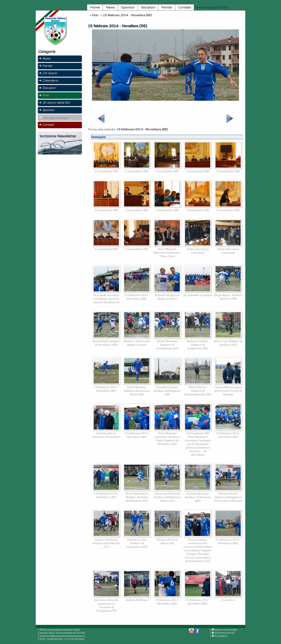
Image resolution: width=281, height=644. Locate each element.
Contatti (184, 7)
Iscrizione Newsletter (58, 136)
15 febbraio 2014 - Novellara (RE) (127, 15)
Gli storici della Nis (56, 103)
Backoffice (221, 636)
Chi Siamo (50, 73)
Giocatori (148, 7)
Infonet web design (226, 630)
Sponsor (128, 7)
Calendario (50, 81)
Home (95, 7)
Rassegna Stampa (55, 117)
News (110, 7)
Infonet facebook (224, 633)
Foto (95, 15)
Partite (167, 7)
